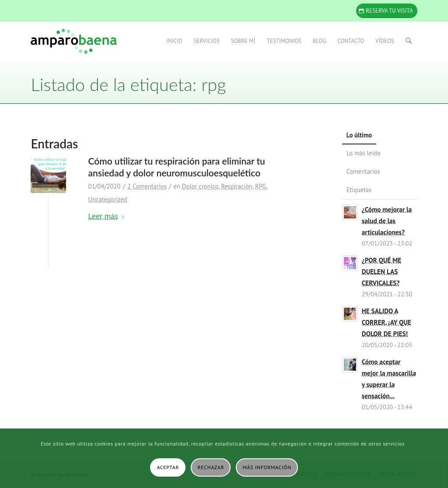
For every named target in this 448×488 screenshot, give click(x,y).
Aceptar (168, 467)
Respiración (237, 186)
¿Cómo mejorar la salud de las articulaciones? (387, 221)
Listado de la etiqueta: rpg (128, 84)
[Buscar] (408, 41)
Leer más (106, 216)
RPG (261, 186)
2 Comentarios (147, 186)
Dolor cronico (200, 186)
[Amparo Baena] (73, 41)
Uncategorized (107, 199)
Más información (267, 467)
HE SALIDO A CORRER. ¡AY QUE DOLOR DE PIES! (387, 322)
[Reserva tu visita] (387, 11)
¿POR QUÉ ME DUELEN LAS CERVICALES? (382, 271)
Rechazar (211, 467)
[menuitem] (175, 41)
